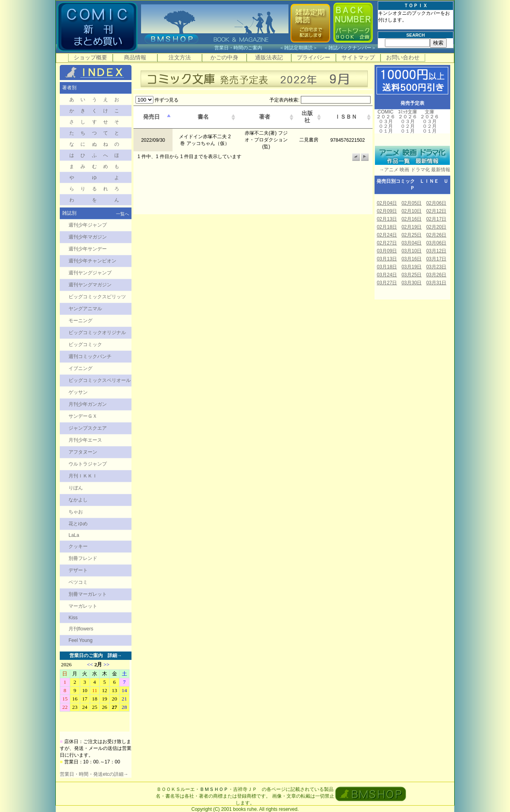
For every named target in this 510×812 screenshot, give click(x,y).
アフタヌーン (83, 452)
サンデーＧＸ (83, 416)
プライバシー (314, 57)
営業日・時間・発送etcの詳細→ (94, 774)
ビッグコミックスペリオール (100, 380)
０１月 (386, 131)
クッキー (78, 546)
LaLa (74, 535)
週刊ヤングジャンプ (90, 273)
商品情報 (135, 57)
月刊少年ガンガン (88, 404)
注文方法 (180, 57)
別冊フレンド (83, 558)
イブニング (80, 368)
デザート (78, 570)
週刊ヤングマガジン (90, 285)
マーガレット (83, 606)
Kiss (73, 618)
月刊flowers (81, 629)
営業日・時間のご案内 (246, 48)
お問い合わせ (403, 57)
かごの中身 (224, 57)
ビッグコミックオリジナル (97, 333)
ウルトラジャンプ (88, 464)
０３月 (386, 121)
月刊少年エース (85, 440)
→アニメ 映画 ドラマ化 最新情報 (412, 170)
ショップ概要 (90, 57)
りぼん (76, 488)
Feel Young (80, 640)
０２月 (386, 126)
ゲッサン (78, 392)
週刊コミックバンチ (90, 356)
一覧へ (123, 214)
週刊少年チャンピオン (92, 261)
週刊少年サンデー (88, 249)
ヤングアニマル (85, 309)
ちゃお (76, 512)
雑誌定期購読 (298, 48)
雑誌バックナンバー (350, 48)
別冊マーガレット (88, 594)
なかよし (78, 500)
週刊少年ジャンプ (88, 225)
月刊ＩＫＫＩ (83, 476)
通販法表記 (269, 57)
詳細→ (115, 655)
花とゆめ (78, 524)
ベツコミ (78, 582)
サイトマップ (358, 57)
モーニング (80, 321)
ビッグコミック (85, 344)
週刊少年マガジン (88, 237)
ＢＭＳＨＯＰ (214, 789)
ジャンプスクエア (88, 428)
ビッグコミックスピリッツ (97, 297)
